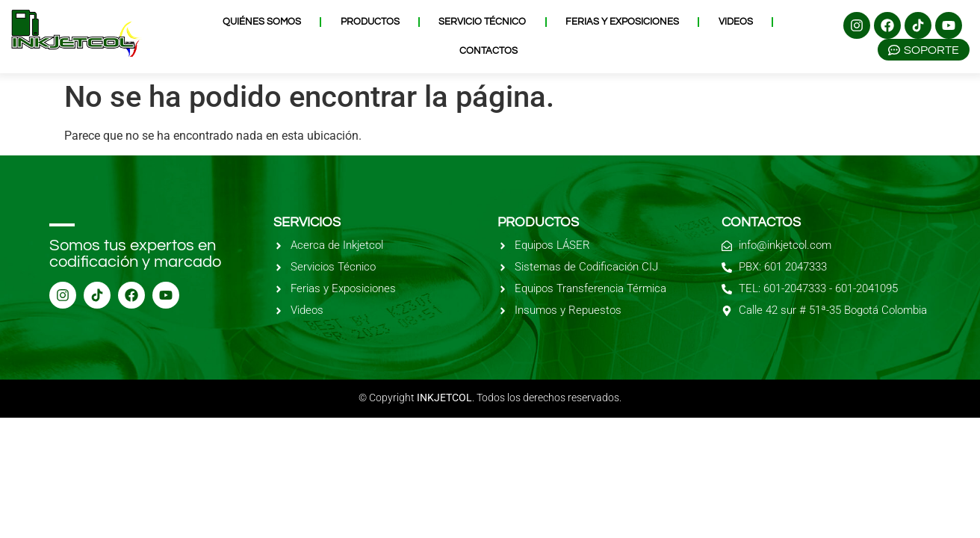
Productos (370, 22)
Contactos (489, 51)
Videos (736, 22)
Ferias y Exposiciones (622, 22)
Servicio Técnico (482, 22)
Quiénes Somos (262, 22)
